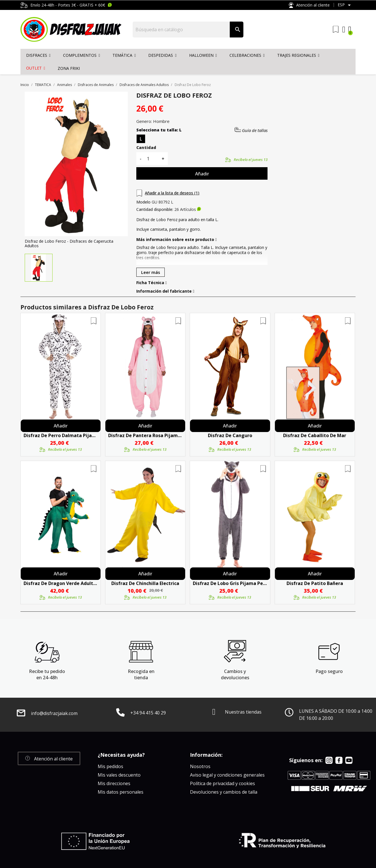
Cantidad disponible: (155, 209)
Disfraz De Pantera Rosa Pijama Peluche (145, 435)
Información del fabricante (165, 291)
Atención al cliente (309, 5)
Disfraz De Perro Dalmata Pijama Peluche (61, 435)
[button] (49, 758)
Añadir (202, 174)
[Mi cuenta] (344, 30)
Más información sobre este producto (176, 240)
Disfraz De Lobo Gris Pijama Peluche (230, 583)
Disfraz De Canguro (230, 435)
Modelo (143, 202)
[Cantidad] (151, 159)
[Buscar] (181, 30)
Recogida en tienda (141, 674)
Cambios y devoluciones (235, 674)
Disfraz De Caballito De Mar (315, 435)
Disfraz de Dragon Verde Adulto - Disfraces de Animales (61, 583)
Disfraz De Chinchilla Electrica (145, 583)
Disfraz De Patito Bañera (315, 583)
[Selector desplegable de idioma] (345, 5)
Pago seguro (329, 671)
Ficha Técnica (152, 283)
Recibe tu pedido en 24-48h (47, 674)
